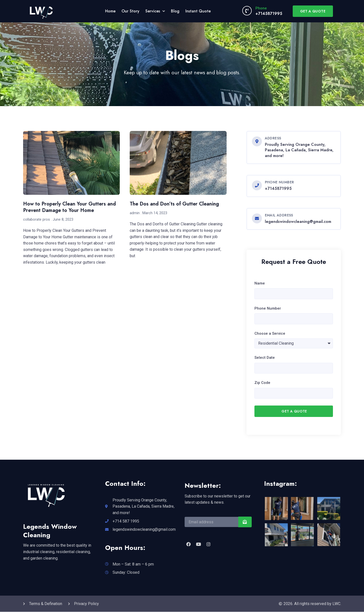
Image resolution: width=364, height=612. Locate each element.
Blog (175, 11)
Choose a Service (270, 333)
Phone (261, 8)
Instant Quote (198, 11)
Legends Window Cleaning (50, 531)
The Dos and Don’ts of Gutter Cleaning (174, 204)
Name (260, 283)
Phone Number (268, 308)
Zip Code (262, 383)
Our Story (130, 11)
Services (155, 11)
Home (110, 11)
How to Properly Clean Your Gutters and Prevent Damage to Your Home (69, 207)
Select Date (265, 358)
